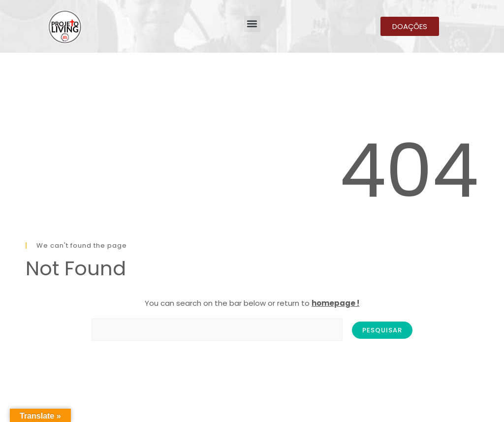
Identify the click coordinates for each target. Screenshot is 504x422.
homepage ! (335, 303)
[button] (252, 24)
